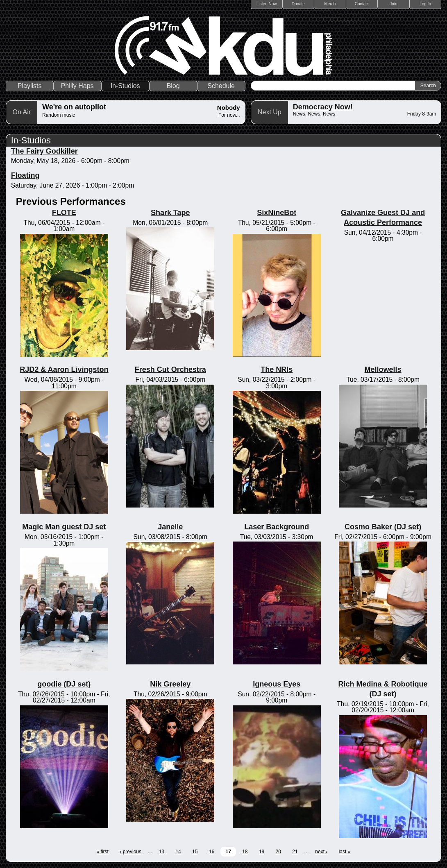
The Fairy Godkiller (44, 151)
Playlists (30, 86)
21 (295, 852)
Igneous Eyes (277, 684)
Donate (298, 4)
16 (212, 852)
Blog (173, 86)
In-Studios (125, 86)
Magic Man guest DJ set (64, 527)
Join (393, 4)
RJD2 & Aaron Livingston (64, 369)
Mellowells (383, 369)
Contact (362, 4)
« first (103, 852)
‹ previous (130, 852)
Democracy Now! (323, 107)
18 (245, 852)
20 (278, 852)
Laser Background (277, 527)
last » (345, 852)
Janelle (170, 527)
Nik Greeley (170, 684)
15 (195, 852)
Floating (25, 175)
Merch (330, 4)
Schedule (221, 86)
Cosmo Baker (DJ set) (383, 527)
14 (178, 852)
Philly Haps (77, 86)
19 (262, 852)
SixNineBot (277, 213)
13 (162, 852)
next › (321, 852)
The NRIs (277, 369)
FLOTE (64, 213)
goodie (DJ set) (64, 684)
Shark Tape (170, 213)
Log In (425, 4)
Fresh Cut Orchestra (170, 369)
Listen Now (267, 4)
